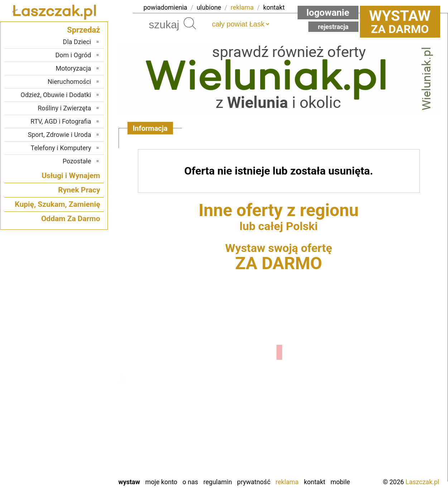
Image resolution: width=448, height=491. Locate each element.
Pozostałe (77, 161)
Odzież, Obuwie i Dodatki (56, 95)
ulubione (209, 7)
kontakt (274, 7)
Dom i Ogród (73, 55)
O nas (191, 482)
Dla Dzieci (77, 42)
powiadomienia (165, 7)
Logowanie (328, 13)
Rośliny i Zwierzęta (64, 108)
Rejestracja (333, 27)
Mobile (340, 482)
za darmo (400, 22)
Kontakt (314, 482)
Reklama (287, 482)
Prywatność (254, 482)
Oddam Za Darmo (71, 219)
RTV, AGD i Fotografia (61, 121)
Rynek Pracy (79, 190)
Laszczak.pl (422, 482)
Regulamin (218, 482)
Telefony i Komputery (61, 148)
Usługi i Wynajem (71, 176)
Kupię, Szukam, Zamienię (57, 204)
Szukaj (190, 23)
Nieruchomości (69, 82)
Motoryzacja (74, 68)
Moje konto (161, 482)
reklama (242, 7)
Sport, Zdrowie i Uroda (60, 135)
